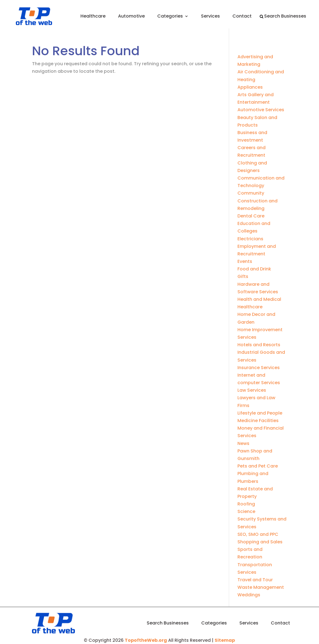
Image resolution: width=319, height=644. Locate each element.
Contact (242, 16)
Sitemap (225, 640)
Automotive (131, 16)
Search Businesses (285, 16)
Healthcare (93, 16)
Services (210, 16)
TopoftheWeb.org (146, 640)
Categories (170, 16)
